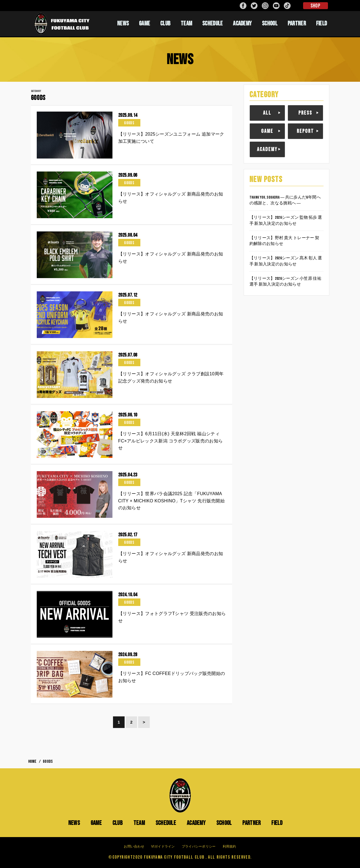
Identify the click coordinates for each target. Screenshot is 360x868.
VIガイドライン (163, 846)
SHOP (315, 6)
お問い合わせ (134, 846)
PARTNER (297, 23)
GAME (144, 23)
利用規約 (229, 846)
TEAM (186, 23)
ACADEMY (242, 23)
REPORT (305, 131)
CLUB (165, 23)
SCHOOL (270, 23)
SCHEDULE (212, 23)
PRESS (305, 113)
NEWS (123, 23)
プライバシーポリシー (199, 846)
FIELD (322, 23)
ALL (267, 113)
